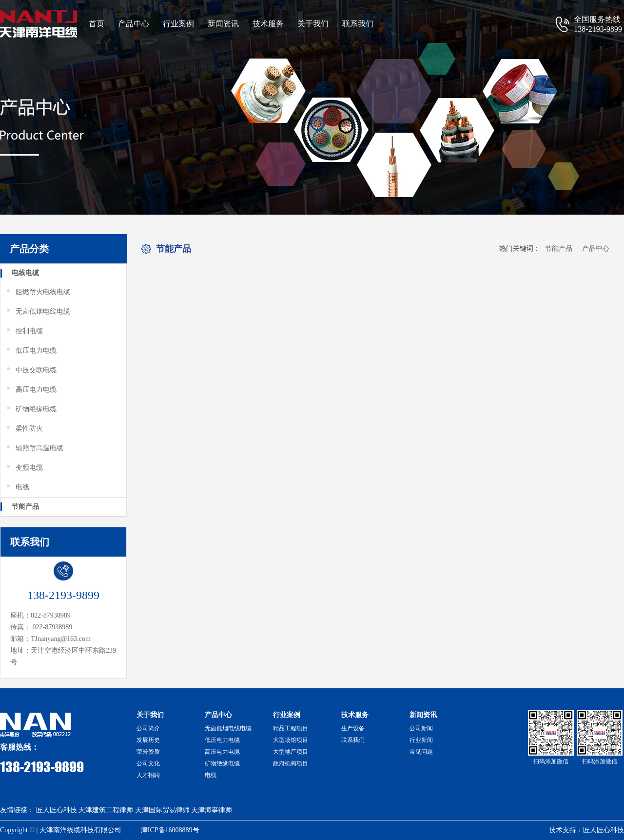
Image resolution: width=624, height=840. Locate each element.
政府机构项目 (291, 763)
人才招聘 (148, 775)
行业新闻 (421, 740)
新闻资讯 (223, 24)
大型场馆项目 (291, 740)
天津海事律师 (212, 810)
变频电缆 (24, 468)
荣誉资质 (148, 752)
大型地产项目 (291, 752)
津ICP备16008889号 (170, 830)
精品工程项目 (291, 728)
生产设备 (353, 728)
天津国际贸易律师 (162, 810)
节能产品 (25, 507)
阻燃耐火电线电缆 (38, 292)
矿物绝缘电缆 (31, 409)
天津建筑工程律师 (106, 810)
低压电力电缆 (31, 351)
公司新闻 (421, 728)
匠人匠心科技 (57, 810)
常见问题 (421, 752)
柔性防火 (24, 429)
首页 (97, 24)
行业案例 (178, 24)
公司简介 (148, 728)
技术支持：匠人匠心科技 (586, 830)
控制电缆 (24, 331)
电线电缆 (25, 273)
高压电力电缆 (31, 390)
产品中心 (134, 24)
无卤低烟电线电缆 (38, 312)
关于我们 (313, 24)
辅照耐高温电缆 (34, 448)
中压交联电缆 (31, 370)
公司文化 (148, 763)
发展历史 (148, 740)
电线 (17, 487)
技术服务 (268, 24)
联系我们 (358, 24)
